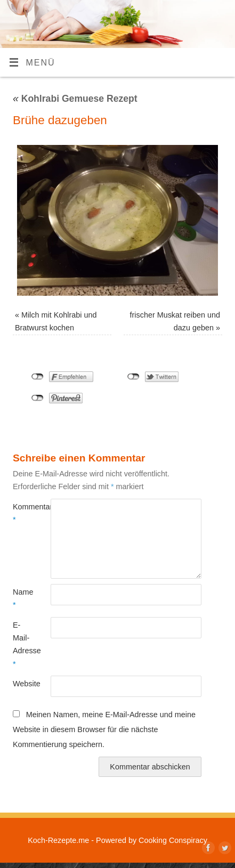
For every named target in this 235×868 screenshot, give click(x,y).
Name (22, 598)
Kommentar (22, 513)
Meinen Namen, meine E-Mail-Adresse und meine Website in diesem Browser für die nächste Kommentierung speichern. (104, 729)
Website (22, 684)
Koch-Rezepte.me (58, 840)
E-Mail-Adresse (22, 644)
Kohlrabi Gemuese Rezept (75, 99)
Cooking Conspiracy (173, 840)
